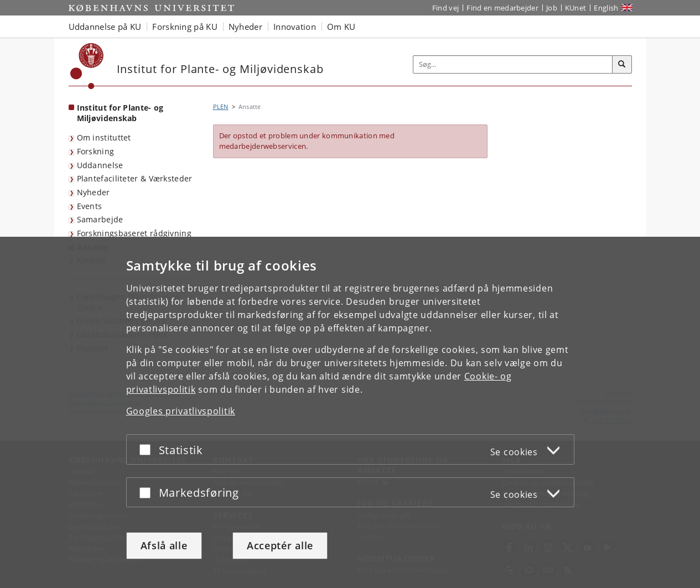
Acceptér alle (280, 545)
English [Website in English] (606, 8)
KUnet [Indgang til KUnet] (576, 8)
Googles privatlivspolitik (181, 411)
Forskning (96, 151)
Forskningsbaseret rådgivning (134, 233)
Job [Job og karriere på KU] (552, 8)
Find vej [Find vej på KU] (445, 8)
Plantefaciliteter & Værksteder (135, 178)
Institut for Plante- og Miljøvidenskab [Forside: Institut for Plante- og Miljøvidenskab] (120, 113)
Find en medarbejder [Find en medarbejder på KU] (502, 8)
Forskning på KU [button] (185, 27)
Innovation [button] (295, 27)
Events (90, 206)
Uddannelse (100, 165)
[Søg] (622, 65)
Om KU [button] (341, 27)
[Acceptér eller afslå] (148, 449)
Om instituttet (104, 137)
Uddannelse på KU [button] (105, 27)
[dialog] (350, 412)
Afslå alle (164, 545)
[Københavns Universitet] (87, 66)
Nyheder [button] (245, 27)
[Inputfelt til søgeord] (513, 64)
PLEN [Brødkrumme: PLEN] (221, 106)
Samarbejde (100, 219)
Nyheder (94, 192)
